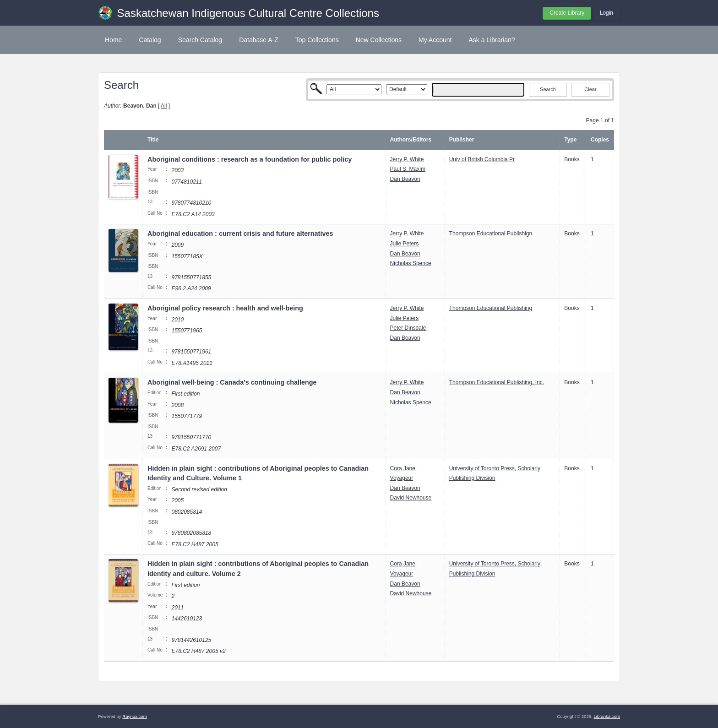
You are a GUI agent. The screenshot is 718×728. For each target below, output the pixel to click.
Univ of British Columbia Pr (482, 159)
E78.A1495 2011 (192, 363)
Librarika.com (607, 716)
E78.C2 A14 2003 (193, 214)
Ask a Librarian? (492, 40)
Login (606, 13)
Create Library (567, 13)
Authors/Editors (411, 140)
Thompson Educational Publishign (491, 234)
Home (113, 40)
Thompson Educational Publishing (491, 308)
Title (153, 140)
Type (570, 140)
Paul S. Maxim (408, 169)
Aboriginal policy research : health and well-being (225, 308)
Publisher (462, 140)
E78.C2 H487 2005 (195, 544)
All (164, 106)
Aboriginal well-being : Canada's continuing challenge (232, 382)
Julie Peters (405, 244)
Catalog (150, 40)
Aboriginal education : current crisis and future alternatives (240, 234)
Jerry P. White (407, 159)
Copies (600, 140)
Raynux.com (134, 716)
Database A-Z (259, 40)
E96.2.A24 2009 (191, 288)
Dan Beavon (405, 179)
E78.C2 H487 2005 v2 (198, 651)
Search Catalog (200, 40)
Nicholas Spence (411, 263)
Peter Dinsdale (408, 328)
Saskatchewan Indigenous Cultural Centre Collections (248, 13)
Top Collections (317, 40)
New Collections (379, 40)
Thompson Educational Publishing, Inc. (497, 382)
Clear (590, 89)
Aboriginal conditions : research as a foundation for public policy (250, 159)
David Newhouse (411, 498)
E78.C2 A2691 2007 (196, 449)
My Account (435, 40)
